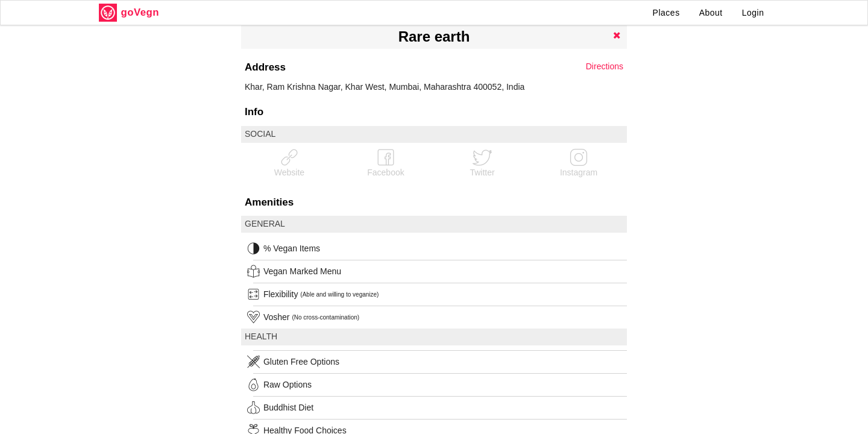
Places (666, 13)
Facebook (385, 162)
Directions (605, 66)
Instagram (579, 162)
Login (753, 13)
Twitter (482, 162)
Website (289, 162)
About (711, 13)
